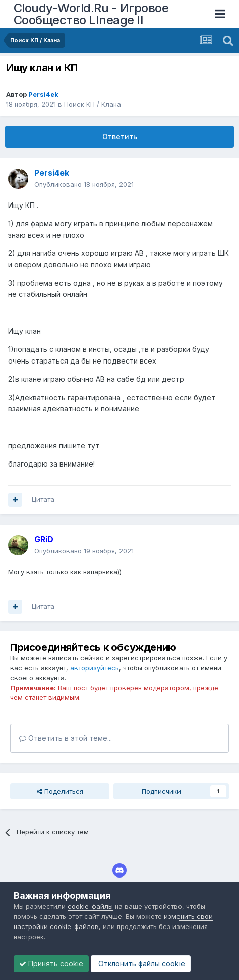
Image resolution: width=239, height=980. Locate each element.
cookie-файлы (90, 906)
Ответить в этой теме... (66, 738)
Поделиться (60, 791)
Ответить (120, 137)
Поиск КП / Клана (93, 104)
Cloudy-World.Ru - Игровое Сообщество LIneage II (91, 14)
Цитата (43, 499)
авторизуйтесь (95, 668)
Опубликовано (84, 184)
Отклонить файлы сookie (141, 964)
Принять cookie (51, 964)
